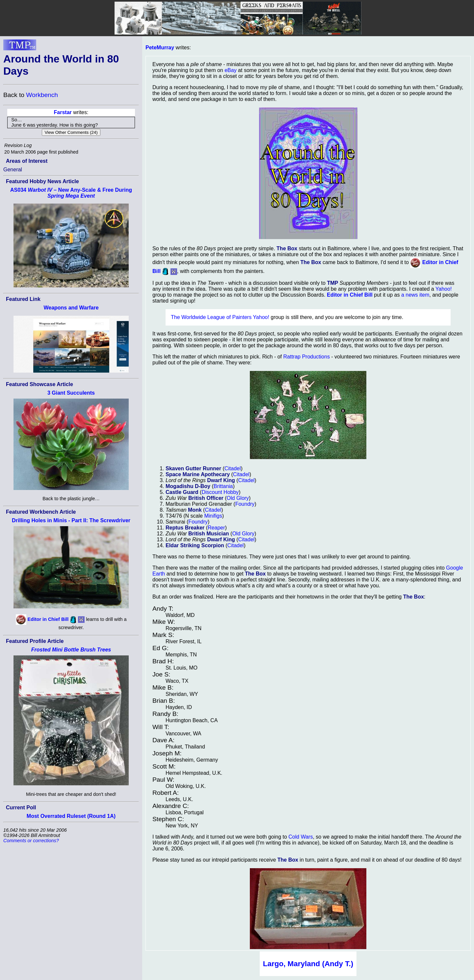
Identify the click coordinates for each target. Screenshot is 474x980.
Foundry (245, 504)
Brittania (223, 486)
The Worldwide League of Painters (211, 317)
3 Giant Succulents (71, 393)
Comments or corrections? (31, 841)
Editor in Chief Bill (48, 619)
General (13, 170)
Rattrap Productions (306, 357)
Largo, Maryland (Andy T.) (308, 964)
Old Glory (238, 498)
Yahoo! (444, 289)
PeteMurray (160, 48)
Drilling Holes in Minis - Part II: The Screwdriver (71, 520)
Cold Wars (301, 837)
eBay (230, 70)
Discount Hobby (220, 492)
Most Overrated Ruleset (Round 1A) (71, 816)
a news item (415, 295)
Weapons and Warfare (71, 308)
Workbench (42, 95)
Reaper (216, 528)
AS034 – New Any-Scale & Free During (71, 193)
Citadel (233, 468)
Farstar (63, 112)
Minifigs (213, 516)
